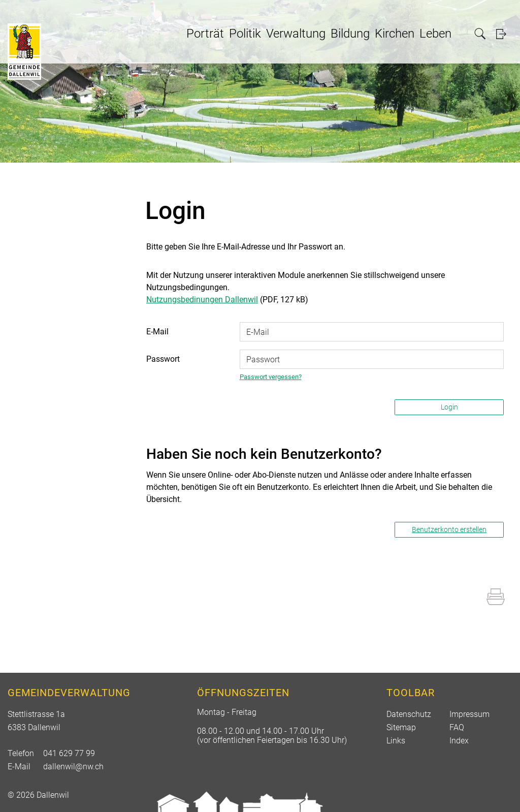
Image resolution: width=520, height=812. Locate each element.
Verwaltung (296, 34)
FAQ (457, 727)
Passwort (163, 359)
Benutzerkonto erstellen (449, 529)
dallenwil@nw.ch (73, 767)
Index (459, 741)
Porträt (205, 34)
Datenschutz (409, 714)
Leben (435, 34)
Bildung (350, 34)
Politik (245, 34)
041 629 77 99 (69, 753)
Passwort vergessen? (271, 377)
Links (396, 741)
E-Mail (157, 332)
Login (504, 34)
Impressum (469, 714)
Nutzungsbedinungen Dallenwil (202, 300)
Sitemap (401, 727)
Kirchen (395, 34)
